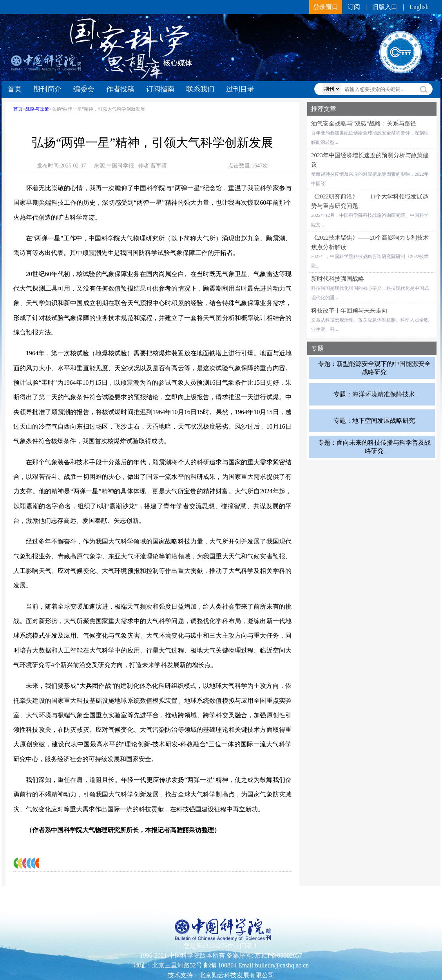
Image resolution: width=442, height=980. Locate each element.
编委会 (84, 89)
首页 (14, 89)
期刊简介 (47, 89)
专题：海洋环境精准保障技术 (374, 394)
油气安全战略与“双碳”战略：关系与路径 (364, 124)
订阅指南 (160, 89)
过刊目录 (240, 89)
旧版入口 (385, 7)
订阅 (354, 7)
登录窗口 (326, 7)
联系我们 (200, 89)
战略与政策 (37, 109)
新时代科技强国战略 (338, 279)
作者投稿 (120, 89)
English (419, 7)
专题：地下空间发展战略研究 (374, 420)
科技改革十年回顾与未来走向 (349, 311)
